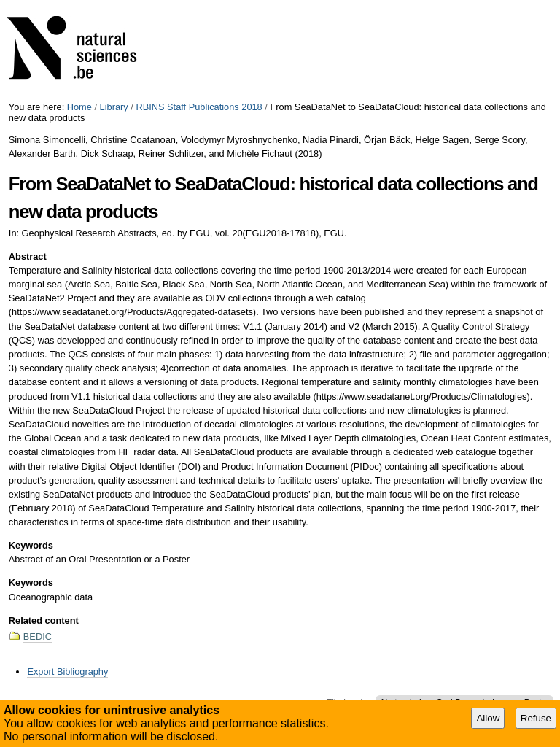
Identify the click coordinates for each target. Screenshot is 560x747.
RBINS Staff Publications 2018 (199, 107)
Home (79, 107)
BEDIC (38, 636)
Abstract (28, 256)
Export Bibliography (67, 671)
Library (114, 107)
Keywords (31, 545)
